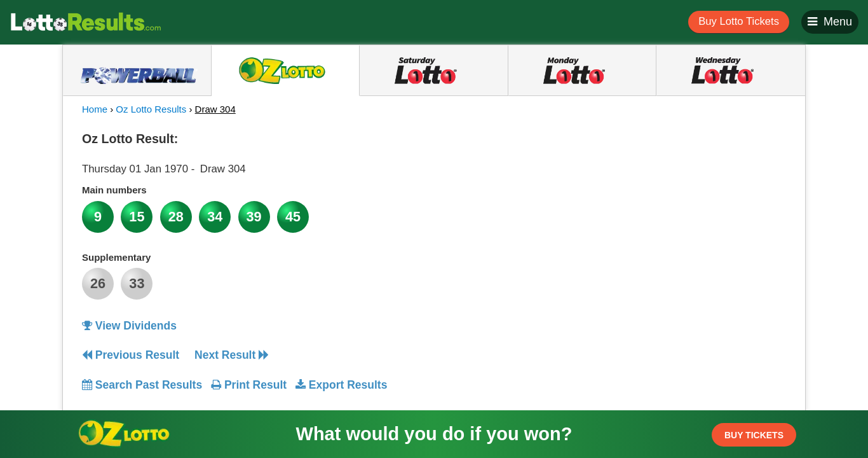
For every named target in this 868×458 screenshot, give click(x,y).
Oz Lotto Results (151, 109)
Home (95, 109)
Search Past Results (142, 385)
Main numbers (114, 190)
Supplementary (116, 257)
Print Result (249, 385)
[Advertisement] (671, 206)
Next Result (232, 355)
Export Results (341, 385)
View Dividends (129, 326)
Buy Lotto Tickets (739, 21)
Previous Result (131, 355)
